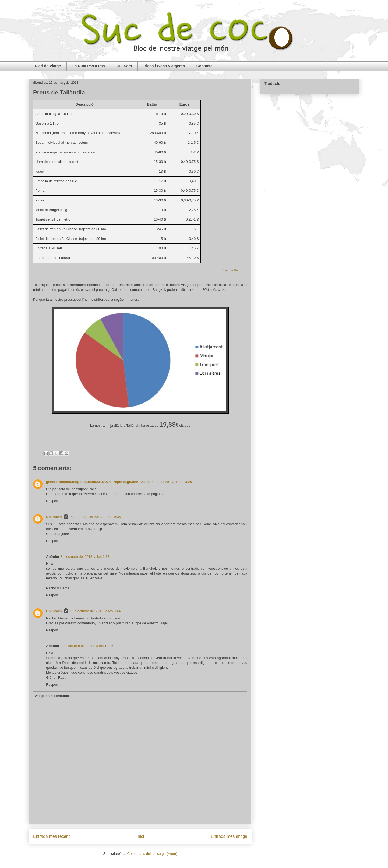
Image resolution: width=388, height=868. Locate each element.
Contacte (204, 66)
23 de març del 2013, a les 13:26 (166, 482)
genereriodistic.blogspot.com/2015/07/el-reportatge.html (93, 482)
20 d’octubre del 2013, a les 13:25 (87, 646)
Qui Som (124, 66)
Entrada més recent (51, 836)
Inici (140, 836)
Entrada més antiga (229, 836)
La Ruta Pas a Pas (89, 66)
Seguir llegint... (235, 270)
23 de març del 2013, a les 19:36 (95, 517)
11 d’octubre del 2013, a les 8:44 (95, 611)
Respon (52, 501)
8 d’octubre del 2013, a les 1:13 (85, 557)
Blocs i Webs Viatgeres (164, 66)
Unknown (54, 517)
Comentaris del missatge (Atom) (152, 854)
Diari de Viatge (48, 66)
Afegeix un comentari (53, 696)
